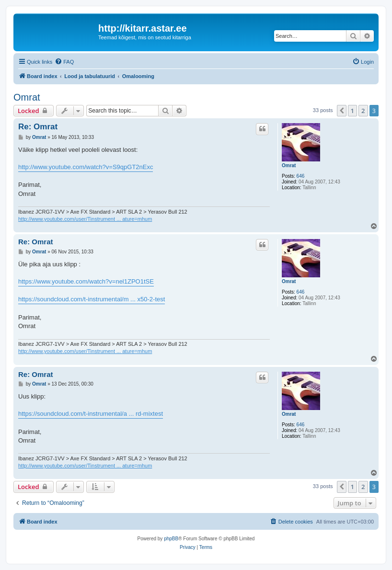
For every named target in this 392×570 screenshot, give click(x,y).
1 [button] (352, 111)
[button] (342, 111)
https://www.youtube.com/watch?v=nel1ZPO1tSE (86, 281)
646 (301, 176)
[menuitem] (64, 62)
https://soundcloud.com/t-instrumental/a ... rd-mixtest (91, 414)
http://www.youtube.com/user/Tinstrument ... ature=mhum (85, 219)
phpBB (171, 539)
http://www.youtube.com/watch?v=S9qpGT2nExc (86, 167)
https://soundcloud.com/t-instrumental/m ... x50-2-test (92, 299)
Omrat (27, 97)
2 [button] (363, 111)
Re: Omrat (38, 127)
